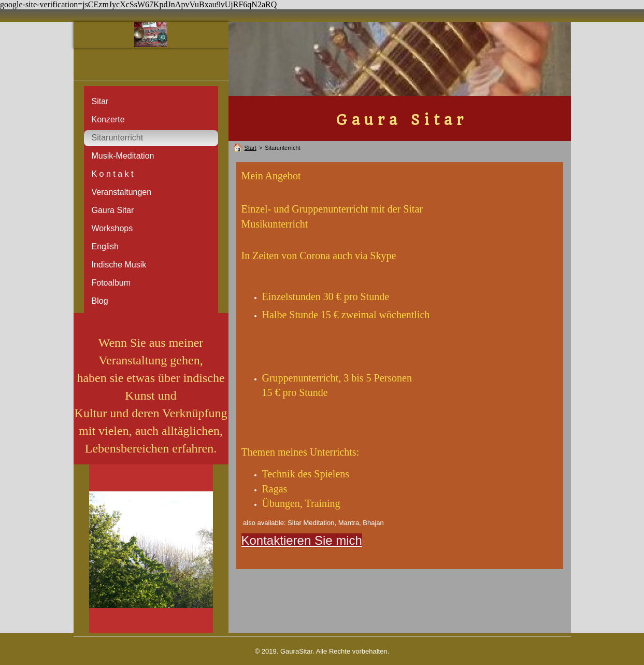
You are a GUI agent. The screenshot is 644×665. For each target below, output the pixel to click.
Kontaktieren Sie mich (302, 540)
